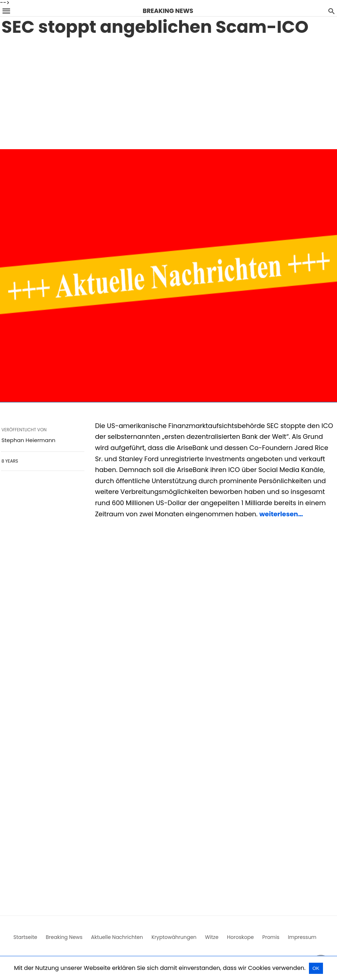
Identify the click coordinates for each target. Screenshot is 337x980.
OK (316, 968)
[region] (168, 92)
